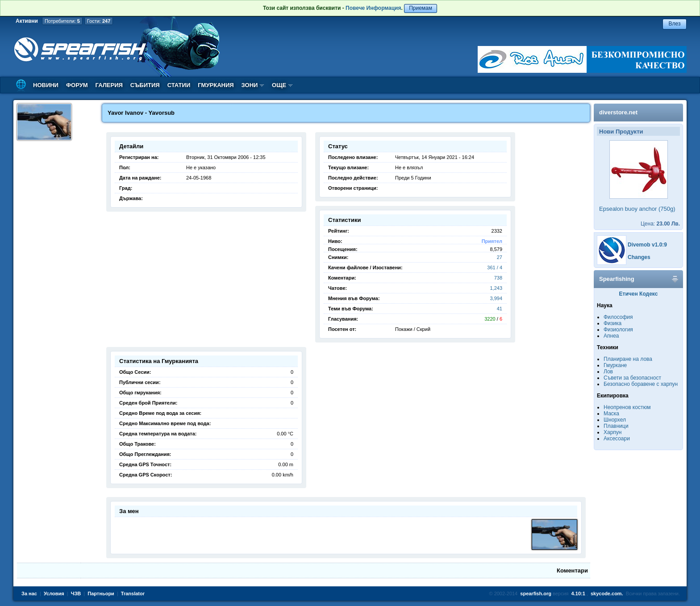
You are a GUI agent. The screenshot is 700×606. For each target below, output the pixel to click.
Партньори (101, 593)
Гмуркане (615, 365)
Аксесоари (617, 439)
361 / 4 (495, 267)
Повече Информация (373, 8)
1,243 (496, 288)
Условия (54, 593)
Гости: (99, 21)
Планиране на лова (628, 359)
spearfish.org (536, 593)
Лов (608, 372)
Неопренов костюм (627, 407)
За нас (29, 593)
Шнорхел (615, 420)
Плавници (616, 426)
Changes (639, 257)
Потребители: (62, 21)
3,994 (496, 298)
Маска (611, 414)
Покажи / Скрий (413, 329)
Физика (612, 323)
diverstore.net (618, 112)
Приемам (421, 8)
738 (498, 278)
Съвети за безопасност (632, 378)
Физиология (618, 330)
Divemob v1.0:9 (647, 245)
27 (500, 257)
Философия (618, 317)
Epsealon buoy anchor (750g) (637, 209)
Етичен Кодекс (639, 294)
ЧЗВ (76, 593)
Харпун (612, 432)
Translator (133, 593)
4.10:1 (578, 593)
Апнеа (611, 336)
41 (500, 309)
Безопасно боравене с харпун (641, 384)
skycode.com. (607, 593)
